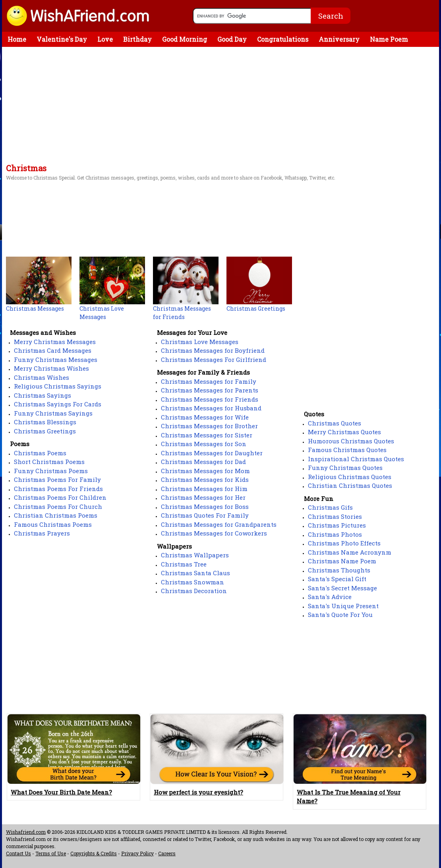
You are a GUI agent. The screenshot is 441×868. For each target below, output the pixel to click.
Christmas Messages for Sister (207, 435)
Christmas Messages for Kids (205, 479)
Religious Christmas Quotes (350, 477)
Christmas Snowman (192, 582)
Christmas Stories (335, 516)
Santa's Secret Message (342, 588)
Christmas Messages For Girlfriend (214, 360)
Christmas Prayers (42, 533)
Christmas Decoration (194, 591)
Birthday (137, 39)
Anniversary (339, 39)
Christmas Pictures (337, 525)
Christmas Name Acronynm (350, 552)
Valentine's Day (62, 39)
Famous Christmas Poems (53, 524)
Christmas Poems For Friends (58, 489)
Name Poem (389, 39)
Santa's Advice (330, 597)
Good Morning (185, 39)
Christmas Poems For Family (57, 479)
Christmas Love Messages (200, 342)
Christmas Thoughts (339, 570)
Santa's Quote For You (340, 615)
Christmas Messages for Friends (210, 399)
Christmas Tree (184, 564)
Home (17, 39)
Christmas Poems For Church (58, 506)
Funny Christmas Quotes (345, 468)
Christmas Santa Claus (195, 573)
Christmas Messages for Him (204, 489)
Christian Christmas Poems (56, 515)
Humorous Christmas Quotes (351, 441)
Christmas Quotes (335, 423)
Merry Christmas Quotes (344, 432)
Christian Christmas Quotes (350, 485)
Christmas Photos (335, 534)
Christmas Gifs (330, 507)
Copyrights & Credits (94, 853)
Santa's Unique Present (343, 606)
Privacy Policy (137, 853)
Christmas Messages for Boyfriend (213, 350)
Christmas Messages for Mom (205, 471)
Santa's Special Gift (337, 579)
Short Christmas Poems (49, 462)
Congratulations (283, 39)
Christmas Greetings (45, 431)
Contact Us (18, 853)
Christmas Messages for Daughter (212, 453)
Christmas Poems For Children (60, 497)
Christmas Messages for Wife (205, 417)
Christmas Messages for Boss (205, 506)
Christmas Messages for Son (204, 444)
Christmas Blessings (45, 422)
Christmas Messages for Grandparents (219, 524)
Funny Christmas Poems (51, 471)
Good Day (232, 39)
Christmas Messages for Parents (210, 390)
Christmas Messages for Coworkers (214, 533)
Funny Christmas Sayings (53, 413)
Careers (167, 853)
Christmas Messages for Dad (203, 462)
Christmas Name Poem (342, 561)
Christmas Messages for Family (209, 381)
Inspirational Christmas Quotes (356, 459)
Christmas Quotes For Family (205, 515)
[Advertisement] (220, 106)
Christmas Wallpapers (195, 555)
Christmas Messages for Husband (211, 408)
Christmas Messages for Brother (209, 426)
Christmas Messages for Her (203, 497)
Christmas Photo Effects (344, 543)
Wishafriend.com (26, 832)
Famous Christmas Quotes (347, 450)
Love (105, 39)
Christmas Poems (40, 453)
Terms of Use (51, 853)
